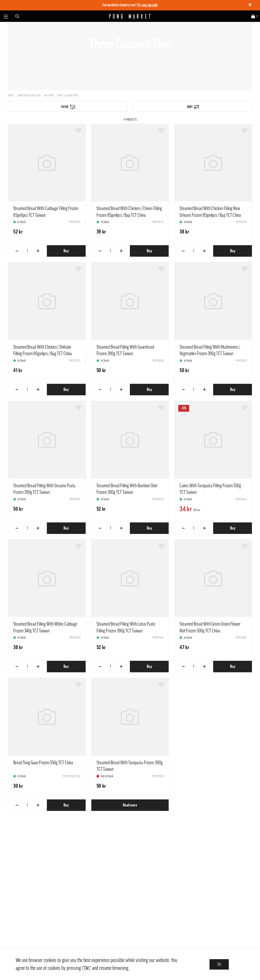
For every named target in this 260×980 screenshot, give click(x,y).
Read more (130, 805)
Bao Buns (49, 95)
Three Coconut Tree (68, 95)
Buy (66, 251)
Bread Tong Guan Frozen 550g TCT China (43, 763)
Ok (219, 964)
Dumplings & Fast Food (29, 95)
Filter (68, 107)
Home (11, 95)
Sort (193, 107)
